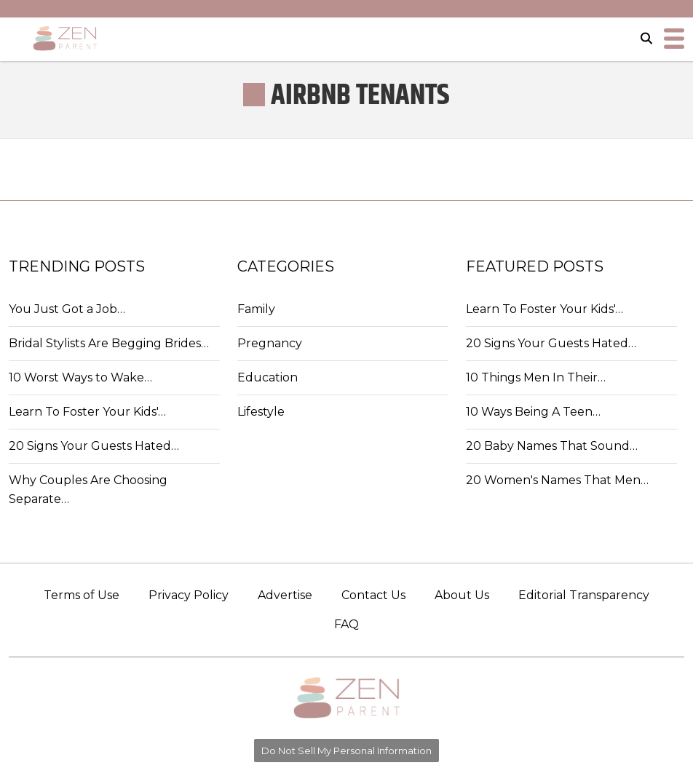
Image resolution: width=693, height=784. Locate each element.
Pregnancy (270, 343)
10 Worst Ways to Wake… (80, 377)
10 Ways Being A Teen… (533, 412)
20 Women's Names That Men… (557, 480)
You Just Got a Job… (67, 309)
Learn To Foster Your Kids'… (87, 412)
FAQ (346, 624)
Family (256, 309)
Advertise (285, 595)
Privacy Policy (189, 595)
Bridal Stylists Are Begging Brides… (109, 343)
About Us (462, 595)
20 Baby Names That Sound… (552, 446)
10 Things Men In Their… (536, 377)
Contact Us (373, 595)
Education (268, 377)
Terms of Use (82, 595)
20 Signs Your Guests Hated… (94, 446)
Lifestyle (261, 412)
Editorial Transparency (584, 595)
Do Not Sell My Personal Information (346, 751)
